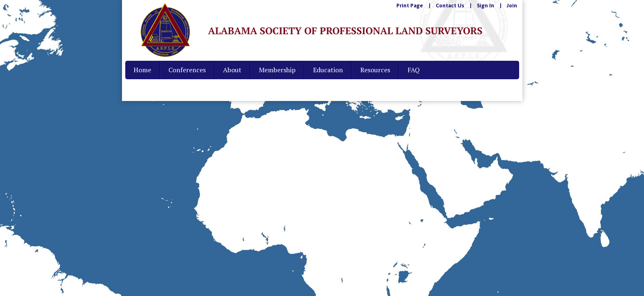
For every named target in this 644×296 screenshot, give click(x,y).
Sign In (485, 6)
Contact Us (450, 6)
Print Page (410, 6)
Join (512, 6)
